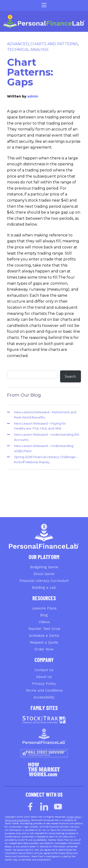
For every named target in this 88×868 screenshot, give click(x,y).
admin (33, 96)
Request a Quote (44, 642)
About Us (44, 677)
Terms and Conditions (44, 690)
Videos (44, 622)
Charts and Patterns (54, 44)
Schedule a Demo (44, 636)
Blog (44, 615)
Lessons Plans (44, 608)
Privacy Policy (44, 684)
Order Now (44, 649)
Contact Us (44, 670)
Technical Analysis (28, 50)
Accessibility (44, 697)
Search (70, 377)
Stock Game (44, 574)
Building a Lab (44, 588)
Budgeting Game (44, 567)
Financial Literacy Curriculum (44, 581)
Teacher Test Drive (44, 629)
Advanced (18, 44)
